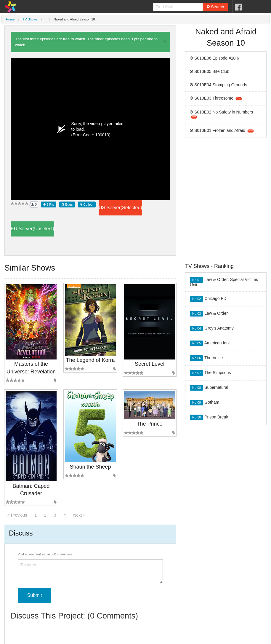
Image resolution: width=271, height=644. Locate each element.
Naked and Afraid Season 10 (74, 19)
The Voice (206, 358)
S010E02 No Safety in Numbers (221, 114)
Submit (35, 595)
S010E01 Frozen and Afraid (222, 130)
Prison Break (209, 417)
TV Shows (30, 19)
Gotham (205, 403)
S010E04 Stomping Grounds (218, 85)
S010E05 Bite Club (210, 71)
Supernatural (209, 388)
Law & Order (209, 314)
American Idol (210, 343)
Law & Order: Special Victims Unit (224, 282)
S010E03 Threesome (216, 98)
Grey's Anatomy (212, 329)
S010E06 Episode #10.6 (214, 58)
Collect (87, 204)
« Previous (17, 515)
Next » (79, 515)
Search (215, 7)
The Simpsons (210, 373)
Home (10, 19)
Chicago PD (208, 299)
